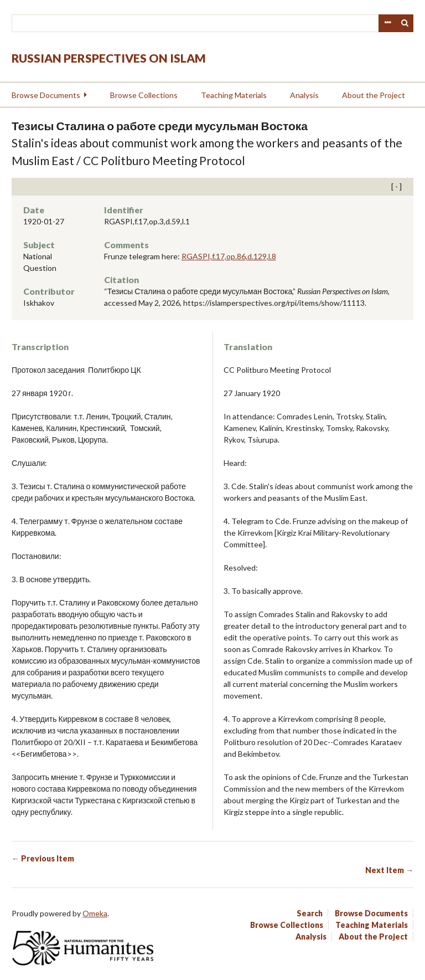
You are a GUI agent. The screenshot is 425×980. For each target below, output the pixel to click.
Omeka (95, 913)
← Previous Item (43, 858)
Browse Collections (144, 95)
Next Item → (389, 870)
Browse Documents (46, 95)
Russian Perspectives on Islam (109, 58)
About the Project (374, 95)
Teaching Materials (234, 95)
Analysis (304, 95)
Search (405, 23)
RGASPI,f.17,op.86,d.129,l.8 (229, 256)
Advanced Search (387, 23)
